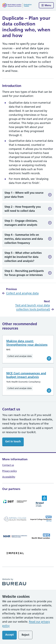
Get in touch (13, 441)
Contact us (8, 465)
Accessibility (9, 477)
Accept (9, 635)
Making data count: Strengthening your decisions (27, 343)
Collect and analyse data (22, 293)
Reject (25, 635)
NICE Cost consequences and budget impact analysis (26, 375)
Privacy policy (10, 471)
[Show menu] (46, 5)
